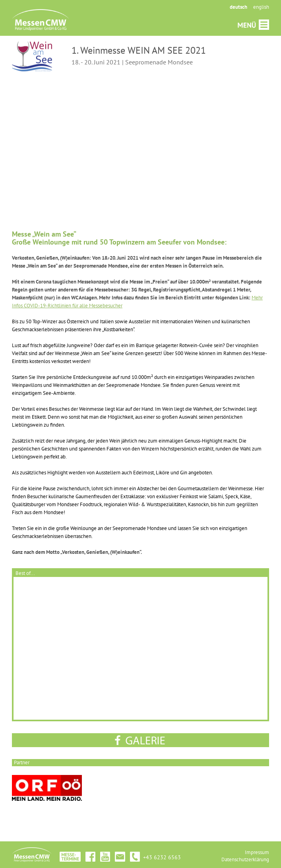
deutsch (238, 7)
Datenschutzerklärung (245, 859)
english (261, 7)
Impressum (257, 852)
